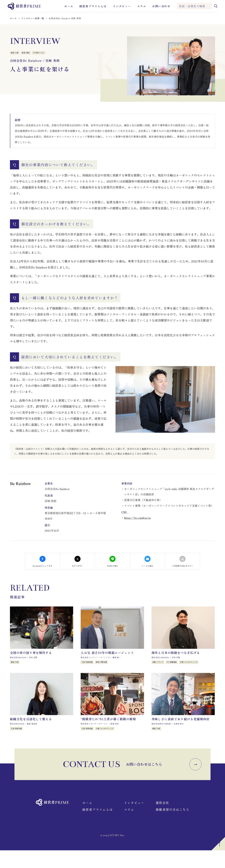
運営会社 (162, 820)
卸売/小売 (17, 53)
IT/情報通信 (179, 666)
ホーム (69, 6)
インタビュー (122, 6)
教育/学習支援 (109, 666)
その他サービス (48, 53)
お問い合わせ (161, 6)
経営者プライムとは (93, 6)
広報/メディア (160, 666)
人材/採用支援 (90, 666)
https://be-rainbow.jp (137, 518)
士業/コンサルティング (201, 666)
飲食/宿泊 (31, 53)
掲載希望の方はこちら (173, 827)
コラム (142, 6)
